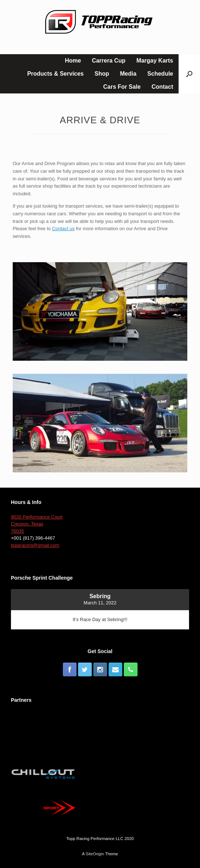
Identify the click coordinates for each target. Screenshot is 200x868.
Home (73, 61)
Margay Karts (155, 61)
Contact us (63, 229)
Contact (162, 87)
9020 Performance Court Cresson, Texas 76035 (37, 524)
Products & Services (56, 74)
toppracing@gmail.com (35, 545)
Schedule (160, 74)
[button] (189, 74)
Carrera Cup (109, 61)
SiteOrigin (95, 854)
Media (128, 74)
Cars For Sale (122, 87)
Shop (102, 74)
